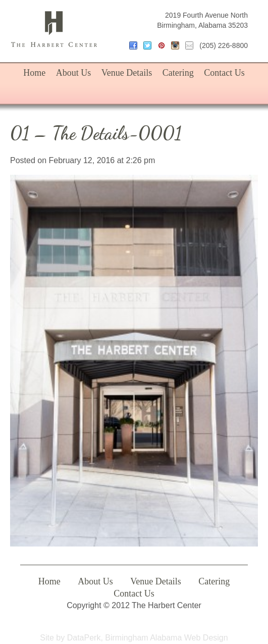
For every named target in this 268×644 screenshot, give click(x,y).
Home (34, 73)
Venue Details (127, 73)
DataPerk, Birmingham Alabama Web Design (148, 638)
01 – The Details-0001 (96, 133)
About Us (74, 73)
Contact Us (224, 73)
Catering (178, 73)
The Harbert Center (54, 29)
